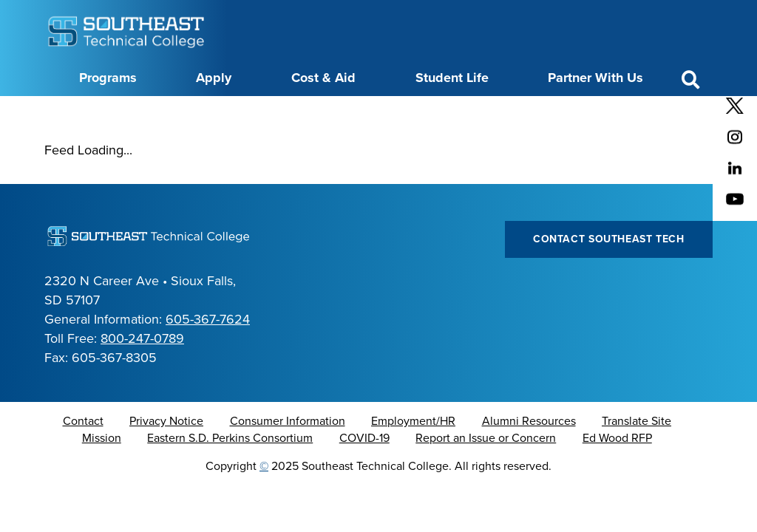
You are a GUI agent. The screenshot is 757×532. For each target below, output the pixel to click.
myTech (510, 113)
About (130, 113)
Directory (334, 113)
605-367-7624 (208, 356)
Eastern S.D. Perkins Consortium (230, 475)
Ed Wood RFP (617, 475)
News (387, 113)
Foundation (446, 113)
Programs (108, 78)
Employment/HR (413, 458)
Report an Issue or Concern (486, 475)
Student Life (452, 78)
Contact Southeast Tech (609, 276)
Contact (83, 458)
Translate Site (637, 458)
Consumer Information (288, 458)
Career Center (198, 113)
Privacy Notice (166, 458)
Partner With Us (595, 78)
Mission (102, 475)
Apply (214, 78)
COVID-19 (364, 475)
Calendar (272, 113)
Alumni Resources (529, 458)
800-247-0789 (142, 375)
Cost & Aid (323, 78)
